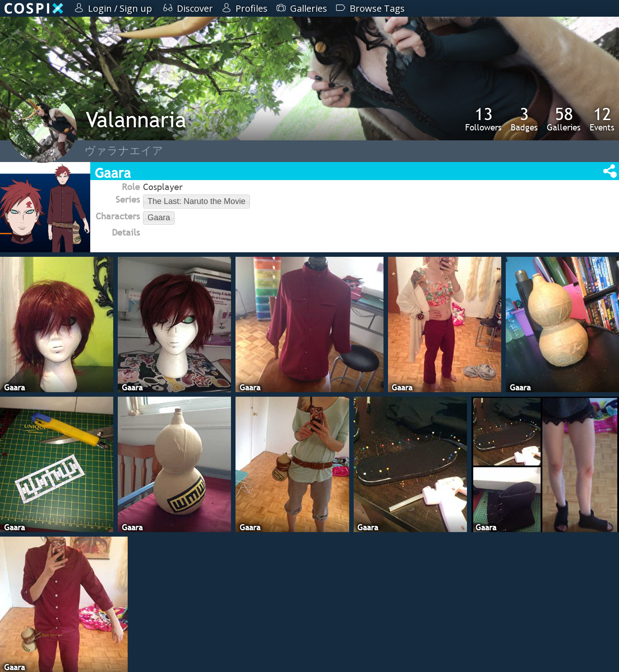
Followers (483, 119)
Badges (524, 119)
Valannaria (136, 119)
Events (602, 119)
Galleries (564, 119)
